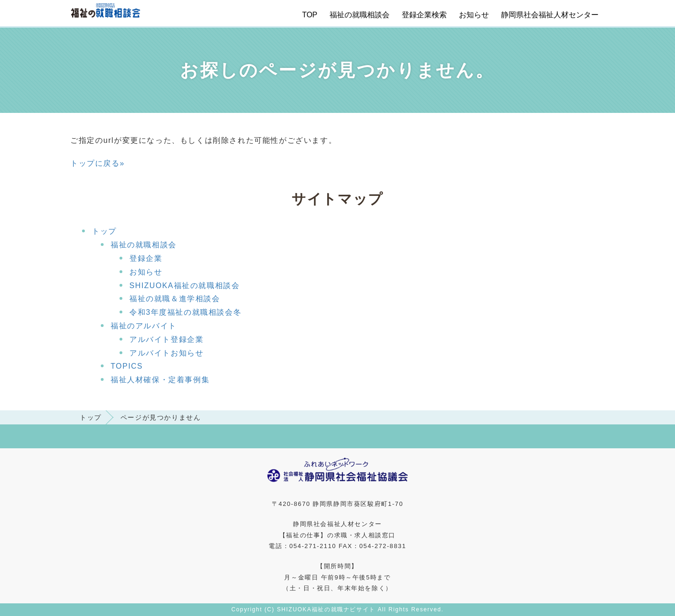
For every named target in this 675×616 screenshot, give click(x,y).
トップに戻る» (97, 163)
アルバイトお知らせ (166, 353)
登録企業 (146, 258)
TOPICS (127, 366)
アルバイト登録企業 (166, 339)
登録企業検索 (424, 15)
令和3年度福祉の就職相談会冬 (185, 312)
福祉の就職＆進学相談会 (175, 299)
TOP (310, 15)
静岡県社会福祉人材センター (550, 15)
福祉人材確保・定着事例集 (160, 380)
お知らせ (474, 15)
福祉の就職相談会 (360, 15)
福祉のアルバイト (144, 326)
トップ (104, 231)
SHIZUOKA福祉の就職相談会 (184, 286)
